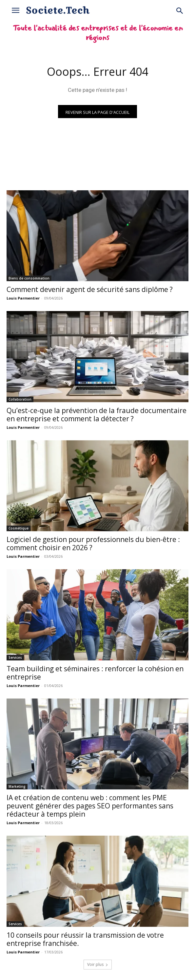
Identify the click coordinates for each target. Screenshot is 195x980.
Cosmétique (19, 528)
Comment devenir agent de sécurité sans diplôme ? (90, 289)
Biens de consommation (29, 278)
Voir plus (98, 964)
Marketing (17, 786)
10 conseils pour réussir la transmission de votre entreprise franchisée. (85, 939)
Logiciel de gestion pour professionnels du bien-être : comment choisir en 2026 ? (93, 543)
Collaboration (20, 399)
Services (15, 657)
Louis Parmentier (23, 298)
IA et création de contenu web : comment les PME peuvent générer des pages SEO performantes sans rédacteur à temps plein (90, 806)
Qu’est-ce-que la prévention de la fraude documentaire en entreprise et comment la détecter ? (97, 415)
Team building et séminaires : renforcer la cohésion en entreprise (95, 673)
